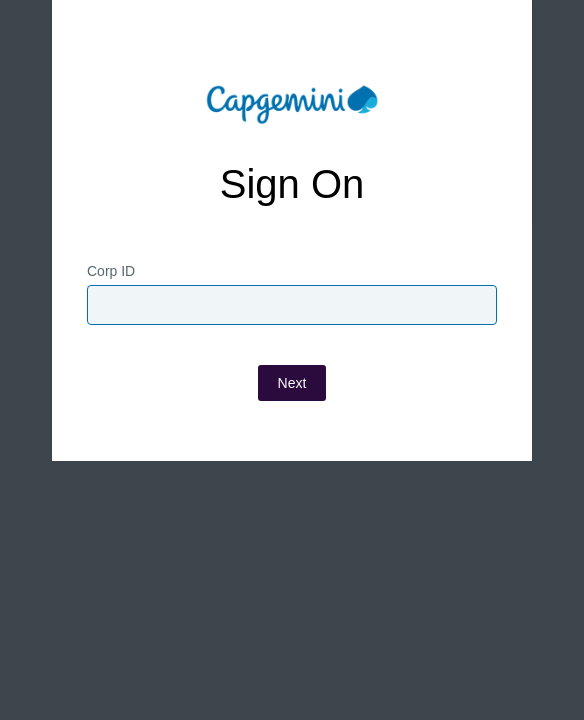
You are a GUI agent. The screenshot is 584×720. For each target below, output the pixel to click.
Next (292, 383)
